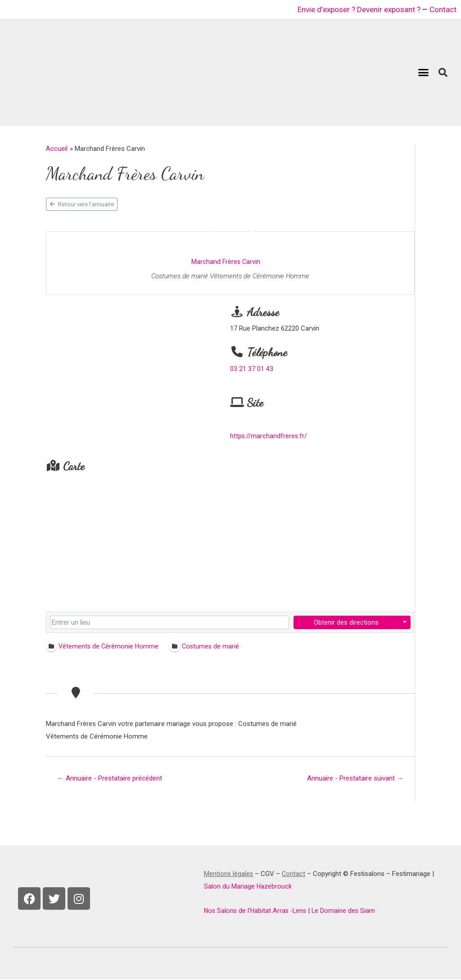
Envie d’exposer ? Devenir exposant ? (353, 9)
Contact (442, 9)
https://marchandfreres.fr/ (269, 436)
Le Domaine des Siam (347, 912)
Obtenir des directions (346, 622)
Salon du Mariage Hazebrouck (248, 887)
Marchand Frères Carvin (226, 262)
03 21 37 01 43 (252, 369)
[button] (424, 73)
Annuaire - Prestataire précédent (113, 779)
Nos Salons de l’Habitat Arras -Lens (257, 912)
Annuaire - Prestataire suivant (352, 779)
